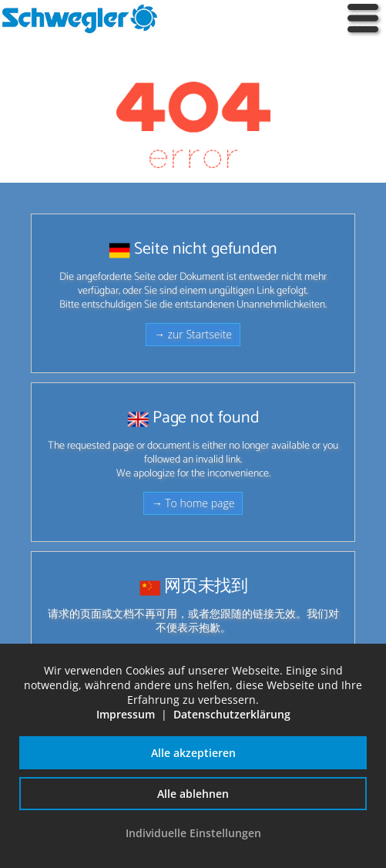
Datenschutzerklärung (232, 714)
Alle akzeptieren (193, 753)
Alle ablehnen (193, 794)
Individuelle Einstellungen (193, 833)
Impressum (126, 714)
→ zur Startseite (193, 334)
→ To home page (193, 503)
